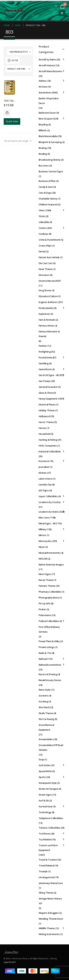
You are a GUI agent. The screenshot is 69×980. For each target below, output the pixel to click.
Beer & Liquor (46, 119)
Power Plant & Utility (49, 641)
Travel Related (46, 865)
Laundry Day (45, 484)
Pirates (42, 609)
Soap (41, 759)
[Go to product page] (10, 87)
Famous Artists (46, 326)
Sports (42, 777)
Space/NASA (45, 771)
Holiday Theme (47, 410)
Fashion (43, 346)
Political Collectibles (49, 621)
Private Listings (47, 647)
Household (45, 434)
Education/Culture (48, 296)
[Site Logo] (14, 11)
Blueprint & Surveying (50, 142)
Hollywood (44, 416)
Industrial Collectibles (50, 451)
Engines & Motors (48, 302)
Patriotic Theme (47, 586)
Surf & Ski (44, 801)
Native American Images (51, 565)
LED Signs (44, 490)
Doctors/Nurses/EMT (50, 281)
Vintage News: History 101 (50, 901)
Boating (43, 148)
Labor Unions (46, 479)
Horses (43, 428)
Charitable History (48, 199)
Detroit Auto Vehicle (49, 257)
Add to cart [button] (7, 113)
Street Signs (45, 795)
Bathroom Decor (47, 113)
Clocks (42, 216)
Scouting (43, 701)
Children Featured (48, 204)
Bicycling (43, 124)
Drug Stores (45, 290)
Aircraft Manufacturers (50, 71)
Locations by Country (50, 502)
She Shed (44, 707)
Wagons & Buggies (49, 913)
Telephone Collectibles (51, 818)
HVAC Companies (48, 446)
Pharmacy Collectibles (50, 592)
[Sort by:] (19, 69)
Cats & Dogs (45, 193)
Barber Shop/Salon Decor (49, 101)
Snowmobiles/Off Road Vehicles (51, 747)
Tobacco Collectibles (49, 828)
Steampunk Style (48, 783)
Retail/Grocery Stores (50, 680)
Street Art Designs (48, 789)
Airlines (43, 81)
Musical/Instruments (49, 553)
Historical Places (47, 404)
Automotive (45, 92)
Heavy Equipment (48, 399)
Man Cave (44, 518)
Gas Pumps (45, 381)
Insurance (44, 461)
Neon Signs (45, 574)
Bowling (43, 154)
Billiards (43, 130)
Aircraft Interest (47, 65)
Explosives (44, 314)
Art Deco (43, 87)
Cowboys (44, 234)
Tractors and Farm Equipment (48, 848)
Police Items (45, 615)
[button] (56, 6)
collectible (44, 222)
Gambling (44, 363)
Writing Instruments (49, 934)
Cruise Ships (45, 246)
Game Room (45, 369)
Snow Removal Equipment (46, 727)
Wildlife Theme (47, 928)
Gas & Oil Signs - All (49, 375)
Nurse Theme (46, 580)
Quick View (12, 121)
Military (42, 529)
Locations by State (48, 512)
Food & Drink (45, 357)
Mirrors (42, 535)
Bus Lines (44, 166)
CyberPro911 (10, 962)
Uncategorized (46, 877)
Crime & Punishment (49, 240)
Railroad (43, 659)
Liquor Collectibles (48, 496)
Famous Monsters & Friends (49, 334)
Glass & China (46, 393)
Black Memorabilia (48, 136)
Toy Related (45, 839)
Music (42, 547)
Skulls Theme (46, 713)
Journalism (44, 467)
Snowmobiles (46, 739)
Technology (45, 812)
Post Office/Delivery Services (49, 629)
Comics (42, 228)
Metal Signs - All (47, 523)
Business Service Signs (51, 171)
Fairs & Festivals (47, 320)
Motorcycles (45, 541)
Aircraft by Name (47, 59)
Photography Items (49, 598)
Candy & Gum (46, 187)
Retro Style (45, 690)
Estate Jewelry (46, 308)
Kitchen (43, 473)
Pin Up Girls (45, 603)
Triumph (43, 871)
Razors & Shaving (48, 674)
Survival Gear (46, 806)
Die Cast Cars (46, 263)
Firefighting (45, 352)
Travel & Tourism (48, 860)
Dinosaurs (44, 275)
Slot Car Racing (46, 719)
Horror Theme (46, 422)
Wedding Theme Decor (51, 919)
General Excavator (48, 387)
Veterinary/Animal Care (51, 883)
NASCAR (43, 559)
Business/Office (47, 181)
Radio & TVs (45, 653)
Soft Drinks (45, 765)
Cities (42, 210)
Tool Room (44, 834)
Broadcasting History (50, 160)
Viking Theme (46, 893)
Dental (42, 251)
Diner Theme (46, 269)
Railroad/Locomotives (50, 665)
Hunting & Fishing (48, 440)
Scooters (43, 696)
